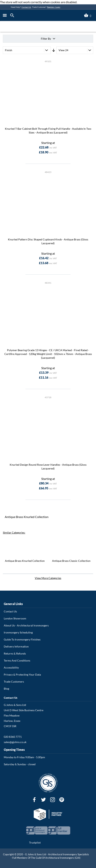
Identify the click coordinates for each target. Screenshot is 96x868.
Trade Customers (14, 682)
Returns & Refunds (15, 653)
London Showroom (15, 618)
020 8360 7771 (13, 737)
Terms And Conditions (17, 660)
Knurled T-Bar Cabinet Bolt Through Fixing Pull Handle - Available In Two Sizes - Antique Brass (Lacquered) (48, 131)
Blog (6, 689)
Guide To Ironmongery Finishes (22, 639)
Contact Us (26, 7)
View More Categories (48, 578)
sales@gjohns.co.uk (15, 742)
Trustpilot (35, 842)
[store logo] (39, 15)
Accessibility (11, 667)
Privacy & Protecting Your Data (22, 675)
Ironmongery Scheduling (18, 632)
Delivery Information (16, 646)
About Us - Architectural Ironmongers (26, 625)
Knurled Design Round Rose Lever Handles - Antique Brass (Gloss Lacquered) (48, 467)
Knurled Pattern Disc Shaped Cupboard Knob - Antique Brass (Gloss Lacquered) (48, 241)
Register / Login (54, 7)
